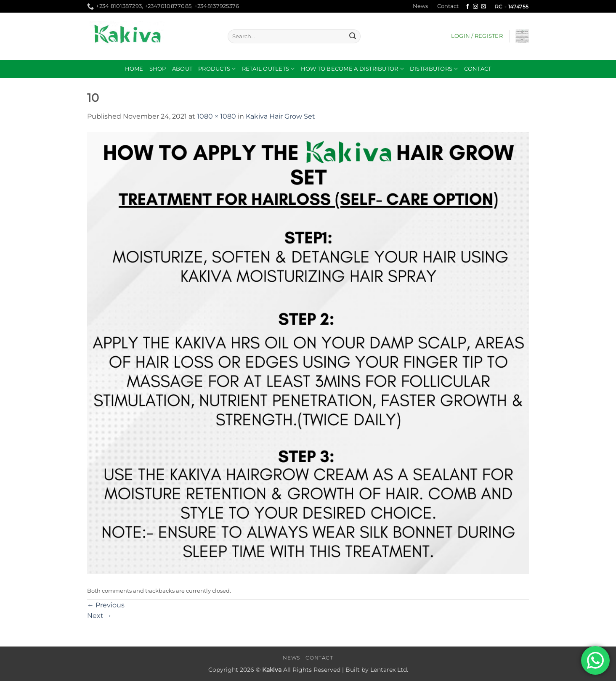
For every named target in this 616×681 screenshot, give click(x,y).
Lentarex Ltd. (389, 670)
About (182, 69)
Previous (106, 605)
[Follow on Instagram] (475, 7)
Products (217, 69)
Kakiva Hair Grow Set (280, 116)
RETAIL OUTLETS (268, 69)
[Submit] (353, 37)
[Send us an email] (483, 7)
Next (100, 616)
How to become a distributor (352, 69)
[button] (477, 36)
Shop (158, 69)
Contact (448, 6)
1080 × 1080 (216, 116)
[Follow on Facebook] (467, 7)
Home (134, 69)
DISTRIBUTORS (434, 69)
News (420, 6)
